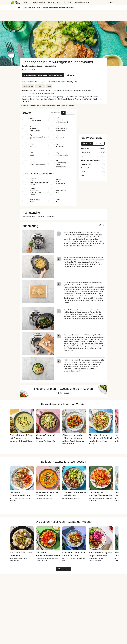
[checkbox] (22, 70)
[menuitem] (16, 3)
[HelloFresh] (15, 3)
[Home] (19, 8)
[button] (48, 113)
